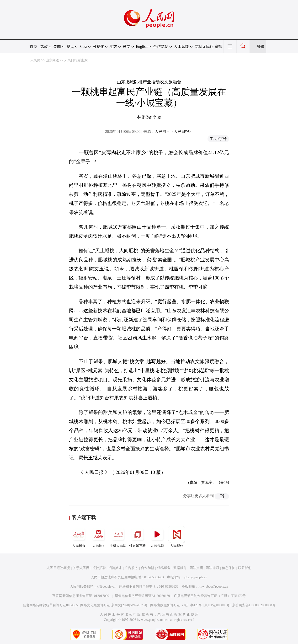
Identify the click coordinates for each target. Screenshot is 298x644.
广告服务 (131, 568)
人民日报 (79, 537)
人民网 (35, 60)
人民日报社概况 (58, 568)
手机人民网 (118, 537)
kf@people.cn (106, 587)
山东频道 (52, 60)
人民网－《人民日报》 (174, 131)
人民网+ (98, 537)
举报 (218, 46)
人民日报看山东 (76, 60)
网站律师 (212, 568)
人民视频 (157, 537)
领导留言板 (138, 537)
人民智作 (177, 537)
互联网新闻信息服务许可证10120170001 (82, 596)
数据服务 (180, 568)
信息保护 (229, 568)
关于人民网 (81, 568)
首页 (33, 46)
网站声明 (196, 568)
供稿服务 (164, 568)
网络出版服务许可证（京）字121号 (176, 605)
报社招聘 (99, 568)
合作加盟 (148, 568)
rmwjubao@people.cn (213, 587)
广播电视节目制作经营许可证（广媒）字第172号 (210, 596)
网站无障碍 (204, 46)
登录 (261, 46)
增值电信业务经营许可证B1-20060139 (142, 596)
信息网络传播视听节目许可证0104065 (50, 605)
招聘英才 (115, 568)
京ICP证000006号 (217, 605)
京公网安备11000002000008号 (254, 605)
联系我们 (245, 568)
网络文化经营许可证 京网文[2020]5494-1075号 (114, 605)
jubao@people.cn (196, 577)
